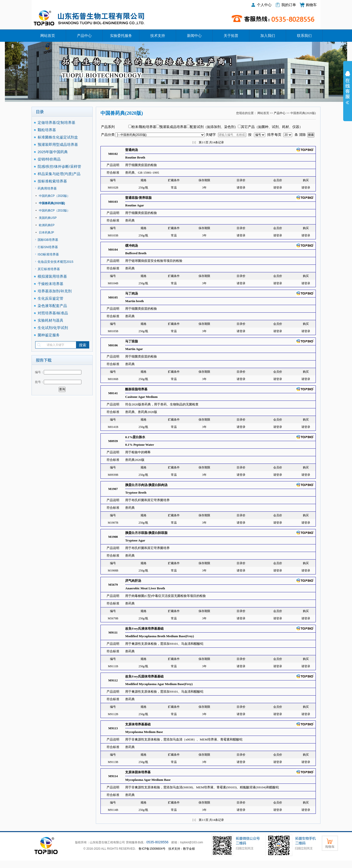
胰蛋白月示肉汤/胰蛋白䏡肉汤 (146, 485)
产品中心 (84, 36)
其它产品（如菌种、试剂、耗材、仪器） (272, 127)
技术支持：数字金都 (182, 849)
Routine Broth (135, 157)
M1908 (113, 537)
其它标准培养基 (49, 269)
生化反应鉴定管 (50, 298)
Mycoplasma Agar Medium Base (148, 780)
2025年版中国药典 (53, 152)
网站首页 (48, 36)
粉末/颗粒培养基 (144, 127)
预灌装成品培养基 (173, 127)
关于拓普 (231, 36)
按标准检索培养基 (52, 181)
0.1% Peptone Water (140, 445)
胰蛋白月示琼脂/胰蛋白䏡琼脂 (146, 533)
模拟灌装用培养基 (52, 276)
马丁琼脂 (132, 341)
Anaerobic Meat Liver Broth (145, 588)
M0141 (113, 393)
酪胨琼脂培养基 (136, 389)
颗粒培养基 (47, 130)
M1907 (113, 489)
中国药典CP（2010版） (54, 211)
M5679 (113, 585)
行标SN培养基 (48, 247)
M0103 (113, 202)
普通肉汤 (132, 150)
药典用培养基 (47, 188)
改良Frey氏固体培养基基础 (144, 676)
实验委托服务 (121, 36)
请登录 (241, 188)
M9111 (113, 632)
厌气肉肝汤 (133, 581)
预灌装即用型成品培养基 (58, 144)
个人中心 (264, 5)
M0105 (113, 297)
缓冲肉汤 (132, 246)
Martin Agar (134, 349)
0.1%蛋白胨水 (135, 437)
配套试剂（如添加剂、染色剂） (214, 127)
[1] (194, 142)
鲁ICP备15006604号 (152, 849)
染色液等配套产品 (52, 306)
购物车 (311, 5)
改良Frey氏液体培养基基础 (144, 629)
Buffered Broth (136, 253)
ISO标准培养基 (48, 254)
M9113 (113, 728)
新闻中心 (194, 36)
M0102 (113, 154)
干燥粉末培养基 (50, 284)
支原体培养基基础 (138, 724)
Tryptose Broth (136, 492)
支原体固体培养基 (138, 772)
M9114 (113, 776)
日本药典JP (46, 233)
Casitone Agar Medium (141, 397)
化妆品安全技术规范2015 (55, 262)
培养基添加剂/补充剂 (55, 291)
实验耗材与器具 (50, 320)
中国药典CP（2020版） (54, 196)
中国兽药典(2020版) (52, 203)
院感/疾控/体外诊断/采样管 (59, 166)
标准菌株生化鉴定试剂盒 (58, 137)
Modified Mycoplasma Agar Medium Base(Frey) (159, 684)
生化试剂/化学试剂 (53, 328)
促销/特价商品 (49, 159)
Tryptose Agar (135, 540)
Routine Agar (135, 205)
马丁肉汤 (132, 293)
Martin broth (134, 301)
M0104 (113, 249)
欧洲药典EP (47, 225)
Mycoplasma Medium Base (144, 732)
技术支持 (158, 36)
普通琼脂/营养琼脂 (138, 198)
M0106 (113, 345)
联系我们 (304, 36)
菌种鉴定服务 (49, 335)
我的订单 (289, 5)
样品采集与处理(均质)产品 (59, 174)
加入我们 (268, 36)
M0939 (113, 441)
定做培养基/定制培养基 (57, 122)
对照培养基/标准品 (53, 313)
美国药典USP (48, 218)
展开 (348, 91)
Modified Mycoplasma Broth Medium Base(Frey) (159, 636)
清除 (302, 135)
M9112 (113, 680)
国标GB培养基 (48, 240)
